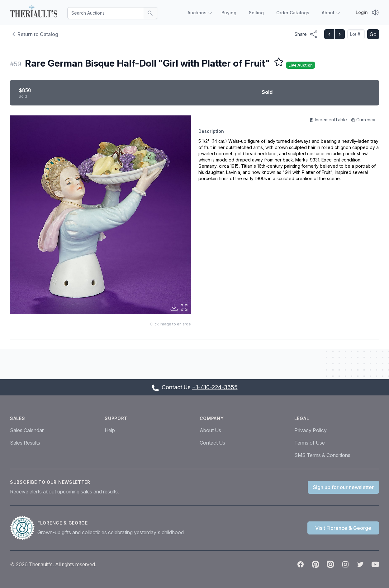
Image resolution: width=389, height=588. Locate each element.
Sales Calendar (27, 430)
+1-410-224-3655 (215, 387)
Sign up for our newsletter (343, 487)
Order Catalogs (293, 13)
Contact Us (212, 443)
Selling (256, 13)
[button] (100, 215)
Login (362, 12)
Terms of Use (310, 443)
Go (373, 34)
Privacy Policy (311, 430)
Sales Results (25, 443)
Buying (229, 13)
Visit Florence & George (343, 528)
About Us (210, 430)
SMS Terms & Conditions (322, 455)
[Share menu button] (306, 34)
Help (110, 430)
